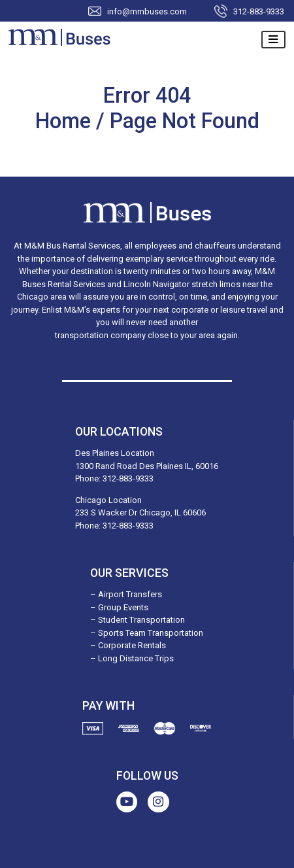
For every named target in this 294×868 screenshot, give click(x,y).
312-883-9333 (259, 11)
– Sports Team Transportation (147, 633)
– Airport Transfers (126, 594)
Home (66, 121)
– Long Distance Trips (132, 658)
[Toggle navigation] (274, 40)
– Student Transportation (138, 620)
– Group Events (119, 607)
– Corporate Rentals (128, 645)
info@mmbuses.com (147, 11)
